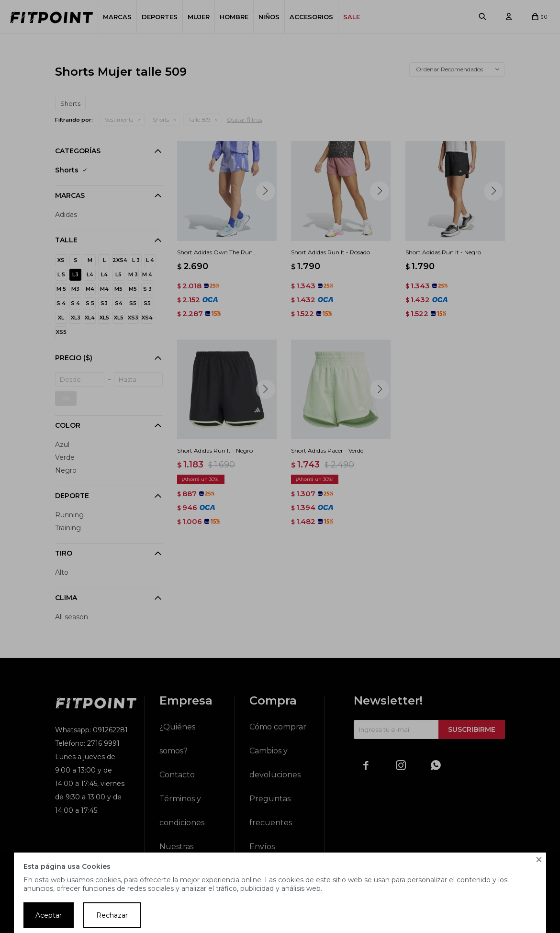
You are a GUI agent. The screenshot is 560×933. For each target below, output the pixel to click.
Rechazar (112, 915)
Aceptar (49, 915)
